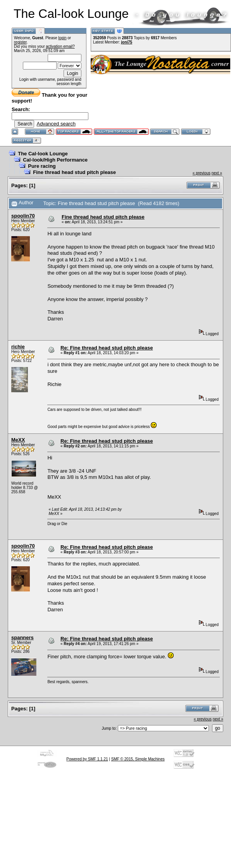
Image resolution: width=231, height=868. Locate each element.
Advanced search (56, 124)
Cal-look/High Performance (55, 160)
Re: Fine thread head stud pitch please (107, 348)
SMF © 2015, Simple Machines (138, 759)
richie (18, 347)
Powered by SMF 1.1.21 (87, 759)
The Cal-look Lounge (43, 154)
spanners (22, 638)
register (20, 42)
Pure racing (42, 166)
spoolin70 (23, 216)
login (62, 38)
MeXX (18, 440)
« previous (202, 173)
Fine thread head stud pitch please (74, 172)
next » (217, 173)
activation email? (60, 46)
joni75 (127, 42)
